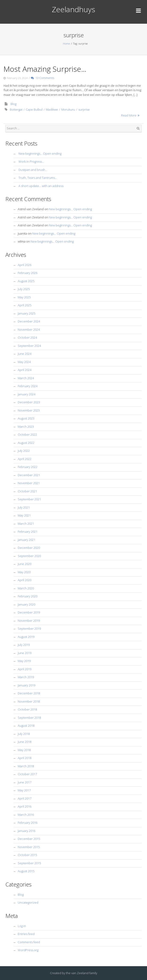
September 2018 (29, 718)
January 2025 (27, 313)
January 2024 (27, 394)
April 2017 (25, 798)
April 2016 (25, 806)
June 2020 (25, 564)
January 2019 (27, 685)
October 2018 (27, 709)
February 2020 (28, 596)
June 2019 (25, 653)
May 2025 (24, 297)
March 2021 (26, 524)
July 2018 (24, 734)
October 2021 (27, 491)
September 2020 (29, 556)
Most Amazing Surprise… (45, 69)
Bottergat (16, 109)
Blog (13, 104)
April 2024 (25, 370)
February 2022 (28, 467)
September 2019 (29, 628)
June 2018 (25, 742)
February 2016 (28, 823)
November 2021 (29, 483)
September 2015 (29, 863)
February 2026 (28, 273)
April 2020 (25, 580)
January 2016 (27, 831)
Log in (22, 926)
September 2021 (29, 499)
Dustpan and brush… (33, 170)
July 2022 (24, 451)
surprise (84, 109)
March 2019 (26, 677)
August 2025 (26, 281)
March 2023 (26, 426)
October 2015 (27, 855)
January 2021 (27, 540)
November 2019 (29, 621)
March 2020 (26, 588)
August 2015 (26, 871)
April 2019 (25, 669)
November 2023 (29, 410)
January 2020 (27, 604)
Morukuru (68, 109)
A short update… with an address (41, 186)
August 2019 (26, 637)
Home (66, 43)
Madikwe (52, 109)
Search (138, 128)
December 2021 (29, 475)
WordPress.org (28, 950)
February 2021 (28, 531)
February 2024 (28, 386)
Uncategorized (28, 902)
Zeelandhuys (73, 9)
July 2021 (24, 507)
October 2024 (27, 337)
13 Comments (43, 78)
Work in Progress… (31, 161)
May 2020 (24, 572)
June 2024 (25, 354)
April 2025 (25, 305)
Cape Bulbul (34, 109)
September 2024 (29, 346)
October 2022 (27, 434)
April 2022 (25, 459)
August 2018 (26, 726)
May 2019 (24, 661)
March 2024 (26, 378)
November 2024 (29, 329)
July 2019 (24, 645)
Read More (129, 115)
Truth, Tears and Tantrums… (38, 178)
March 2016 (26, 815)
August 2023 (26, 418)
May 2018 (24, 750)
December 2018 (29, 693)
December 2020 (29, 548)
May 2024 (24, 362)
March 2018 (26, 766)
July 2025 (24, 289)
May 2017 (24, 790)
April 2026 (25, 265)
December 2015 (29, 839)
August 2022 (26, 443)
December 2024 (29, 321)
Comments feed (29, 942)
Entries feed (26, 934)
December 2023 (29, 402)
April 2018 (25, 758)
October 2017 (27, 774)
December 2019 (29, 612)
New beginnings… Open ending (40, 153)
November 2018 (29, 701)
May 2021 (24, 515)
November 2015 (29, 847)
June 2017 (25, 782)
